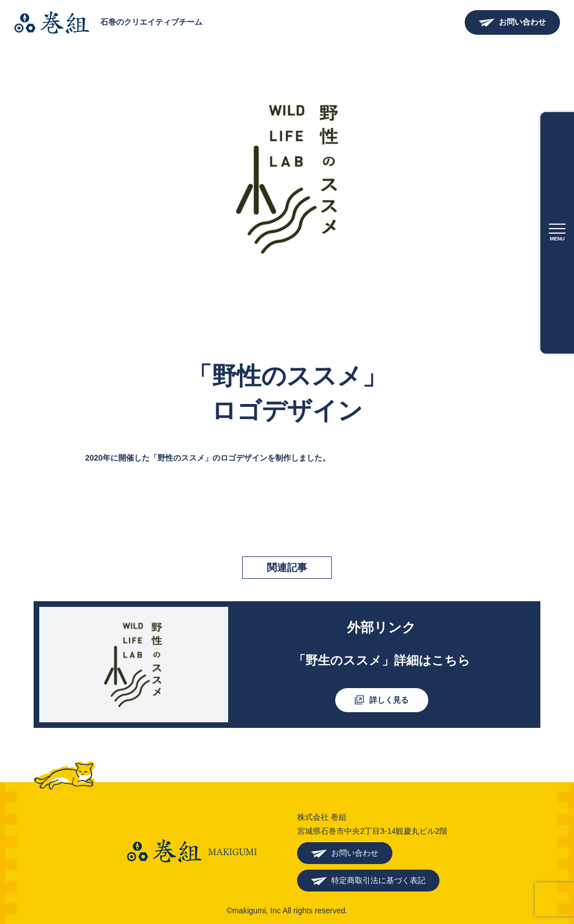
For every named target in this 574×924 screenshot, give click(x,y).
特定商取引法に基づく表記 (378, 880)
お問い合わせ (522, 22)
